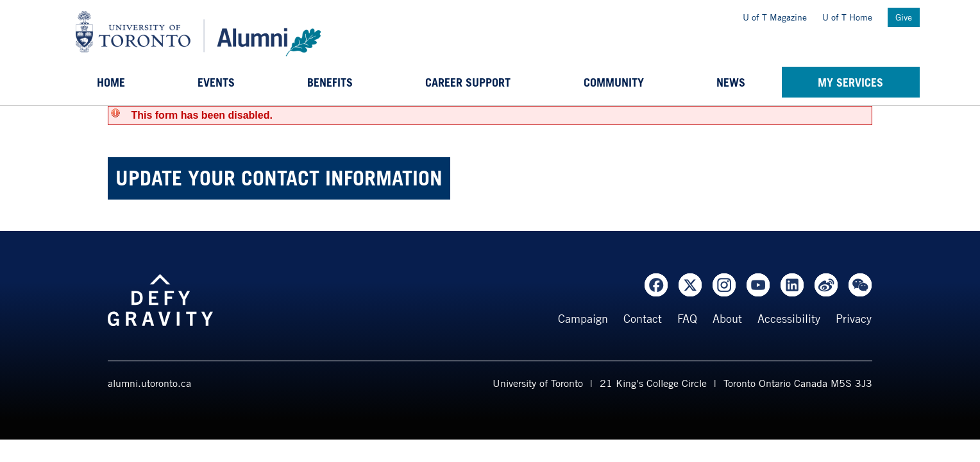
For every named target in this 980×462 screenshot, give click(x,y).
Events (216, 82)
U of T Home (847, 17)
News (731, 82)
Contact (643, 318)
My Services (850, 82)
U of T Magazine (775, 17)
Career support (468, 82)
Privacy (854, 318)
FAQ (687, 318)
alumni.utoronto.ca (149, 383)
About (727, 318)
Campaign (583, 318)
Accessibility (789, 318)
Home (111, 82)
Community (614, 82)
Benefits (330, 82)
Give (904, 17)
